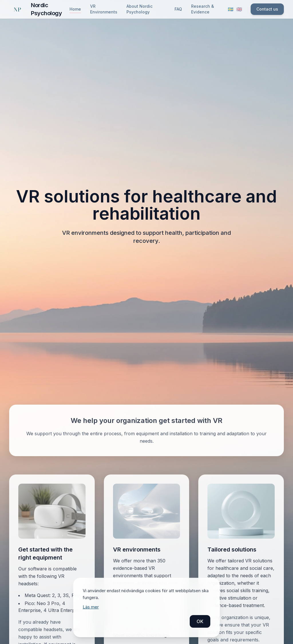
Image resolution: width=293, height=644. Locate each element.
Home (75, 9)
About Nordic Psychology (139, 9)
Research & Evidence (203, 9)
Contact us (267, 9)
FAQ (178, 9)
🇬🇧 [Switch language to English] (239, 9)
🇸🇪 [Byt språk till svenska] (231, 9)
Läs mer (91, 607)
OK (200, 621)
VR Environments (104, 9)
